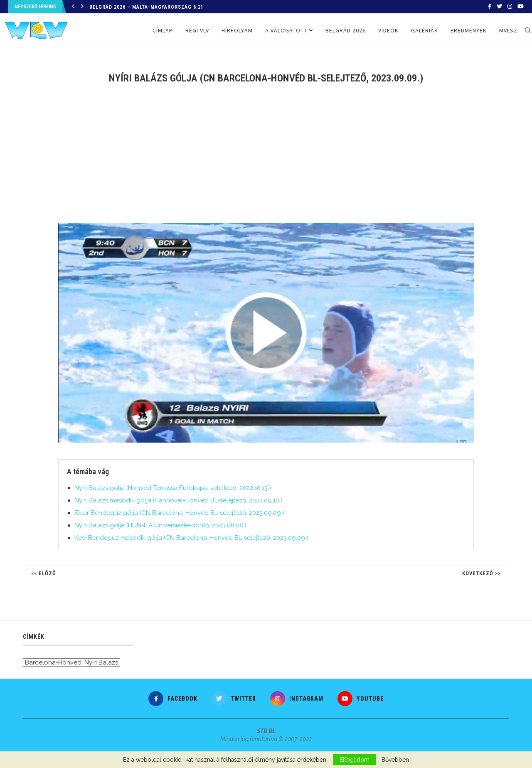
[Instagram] (510, 7)
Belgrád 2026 (346, 30)
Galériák (425, 30)
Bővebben (395, 760)
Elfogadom (355, 760)
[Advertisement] (266, 159)
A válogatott (286, 30)
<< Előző (44, 573)
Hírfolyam (237, 30)
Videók (388, 30)
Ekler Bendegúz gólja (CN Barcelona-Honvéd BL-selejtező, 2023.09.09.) (179, 513)
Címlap (163, 30)
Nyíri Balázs (101, 662)
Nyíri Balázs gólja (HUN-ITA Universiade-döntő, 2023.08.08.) (160, 525)
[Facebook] (490, 7)
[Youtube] (521, 7)
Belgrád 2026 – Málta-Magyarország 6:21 (147, 7)
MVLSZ (508, 30)
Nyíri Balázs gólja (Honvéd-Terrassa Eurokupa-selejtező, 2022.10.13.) (173, 488)
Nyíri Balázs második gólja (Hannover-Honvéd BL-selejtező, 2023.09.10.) (179, 500)
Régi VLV (197, 30)
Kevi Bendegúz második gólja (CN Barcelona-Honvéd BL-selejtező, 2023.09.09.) (191, 538)
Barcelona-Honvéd (53, 662)
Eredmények (469, 30)
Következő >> (482, 573)
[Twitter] (499, 7)
